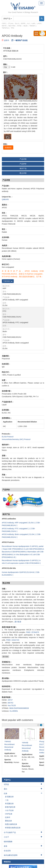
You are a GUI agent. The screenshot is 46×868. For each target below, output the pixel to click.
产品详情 (23, 159)
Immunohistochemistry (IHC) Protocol (16, 439)
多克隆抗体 (9, 797)
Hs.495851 (14, 711)
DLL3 (17, 23)
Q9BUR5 (5, 199)
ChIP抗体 (9, 814)
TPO (12, 28)
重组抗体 (8, 821)
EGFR (23, 23)
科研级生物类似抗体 (13, 828)
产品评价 (23, 164)
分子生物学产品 (10, 832)
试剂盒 (6, 784)
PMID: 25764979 (33, 632)
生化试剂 (7, 851)
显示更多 (18, 622)
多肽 (6, 846)
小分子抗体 (9, 810)
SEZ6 (25, 26)
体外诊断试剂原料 (11, 855)
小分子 (6, 837)
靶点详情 (23, 173)
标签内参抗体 (10, 807)
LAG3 (39, 23)
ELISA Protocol (8, 437)
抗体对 (8, 817)
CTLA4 (10, 23)
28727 (10, 700)
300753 (10, 703)
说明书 (5, 40)
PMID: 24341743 (13, 640)
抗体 (6, 793)
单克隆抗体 (9, 804)
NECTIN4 (12, 26)
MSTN (4, 26)
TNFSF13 (5, 28)
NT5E (19, 26)
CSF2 (4, 23)
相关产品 (23, 168)
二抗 (7, 800)
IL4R (33, 23)
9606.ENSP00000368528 (19, 708)
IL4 (28, 23)
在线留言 (8, 148)
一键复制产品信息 (21, 40)
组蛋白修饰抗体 (11, 824)
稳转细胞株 (8, 842)
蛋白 (6, 789)
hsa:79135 (12, 705)
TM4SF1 (32, 26)
